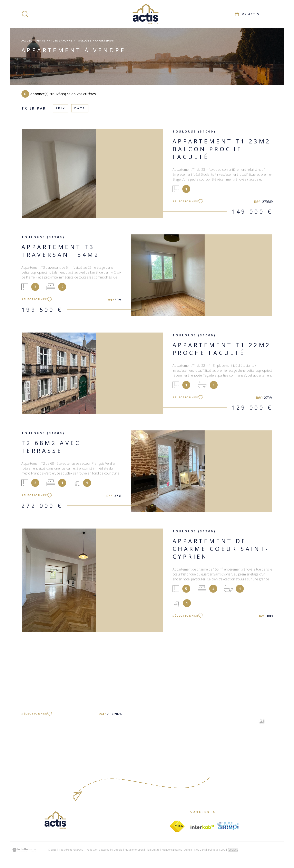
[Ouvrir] (25, 14)
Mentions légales (172, 850)
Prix (61, 108)
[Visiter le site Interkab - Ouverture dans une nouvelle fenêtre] (202, 827)
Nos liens (200, 850)
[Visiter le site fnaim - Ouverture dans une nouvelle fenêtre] (177, 826)
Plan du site (153, 850)
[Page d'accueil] (147, 14)
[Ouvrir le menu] (269, 14)
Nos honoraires (134, 850)
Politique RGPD (217, 850)
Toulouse (84, 41)
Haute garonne (61, 41)
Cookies (233, 850)
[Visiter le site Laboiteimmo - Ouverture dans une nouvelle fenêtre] (24, 850)
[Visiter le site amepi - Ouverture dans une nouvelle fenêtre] (228, 826)
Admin (188, 850)
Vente (41, 41)
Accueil (27, 41)
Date (80, 108)
